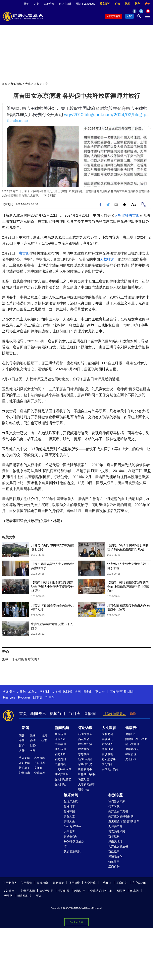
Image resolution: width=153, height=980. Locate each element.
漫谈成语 (107, 754)
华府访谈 (60, 764)
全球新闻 (60, 734)
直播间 (90, 713)
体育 (44, 741)
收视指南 (42, 883)
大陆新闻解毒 (86, 784)
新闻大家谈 (85, 734)
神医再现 (131, 754)
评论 (22, 746)
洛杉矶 (44, 692)
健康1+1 (130, 734)
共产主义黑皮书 (118, 846)
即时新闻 (25, 763)
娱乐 (44, 736)
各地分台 (49, 4)
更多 (39, 896)
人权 (37, 84)
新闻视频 (62, 728)
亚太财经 (60, 784)
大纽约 (21, 692)
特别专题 (116, 795)
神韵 (26, 4)
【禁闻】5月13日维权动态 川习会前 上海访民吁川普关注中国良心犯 (128, 587)
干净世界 (64, 891)
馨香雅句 (107, 749)
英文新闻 (105, 4)
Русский (24, 697)
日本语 (38, 697)
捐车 (137, 4)
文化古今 (107, 764)
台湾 (33, 741)
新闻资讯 (16, 84)
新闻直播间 (114, 16)
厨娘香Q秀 (70, 836)
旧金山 (87, 692)
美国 (22, 741)
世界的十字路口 (88, 774)
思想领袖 (84, 754)
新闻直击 (60, 754)
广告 (118, 4)
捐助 (127, 4)
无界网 (8, 896)
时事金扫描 (85, 744)
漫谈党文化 (115, 857)
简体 (69, 4)
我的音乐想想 (72, 851)
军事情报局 (85, 764)
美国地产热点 (110, 769)
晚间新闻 (60, 749)
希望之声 (80, 891)
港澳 (33, 736)
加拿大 (33, 692)
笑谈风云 (107, 739)
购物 (147, 4)
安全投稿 (90, 883)
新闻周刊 (60, 759)
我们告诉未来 (117, 801)
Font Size (134, 204)
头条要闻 (25, 758)
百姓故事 (114, 851)
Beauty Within (72, 826)
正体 (62, 4)
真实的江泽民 (117, 831)
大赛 (36, 4)
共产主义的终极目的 (121, 816)
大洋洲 (56, 692)
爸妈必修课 (109, 759)
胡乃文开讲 (132, 744)
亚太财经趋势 (63, 779)
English (129, 692)
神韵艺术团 (28, 891)
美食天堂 (69, 816)
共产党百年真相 (118, 811)
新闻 (25, 728)
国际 (22, 736)
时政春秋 (84, 749)
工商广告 (114, 867)
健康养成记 (132, 749)
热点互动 (84, 739)
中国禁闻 (60, 744)
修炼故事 (114, 862)
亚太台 (100, 692)
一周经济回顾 (63, 769)
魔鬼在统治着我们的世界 (124, 821)
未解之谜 (107, 734)
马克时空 (84, 779)
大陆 (28, 84)
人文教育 (109, 728)
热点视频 (40, 758)
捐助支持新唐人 (115, 714)
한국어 (50, 697)
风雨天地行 (115, 841)
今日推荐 (40, 763)
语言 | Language (86, 4)
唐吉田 (134, 215)
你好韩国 (69, 811)
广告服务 (106, 883)
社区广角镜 (62, 774)
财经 (33, 746)
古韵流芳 (107, 744)
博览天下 (25, 768)
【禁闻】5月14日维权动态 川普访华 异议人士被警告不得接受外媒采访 (53, 587)
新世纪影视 (24, 896)
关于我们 (26, 883)
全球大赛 (40, 773)
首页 (5, 84)
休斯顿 (68, 692)
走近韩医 (131, 759)
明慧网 (121, 891)
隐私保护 (58, 883)
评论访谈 (85, 728)
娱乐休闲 (71, 795)
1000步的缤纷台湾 (74, 844)
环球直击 (60, 739)
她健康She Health (136, 739)
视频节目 (57, 713)
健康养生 (132, 728)
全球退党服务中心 (101, 891)
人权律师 (122, 215)
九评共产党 (115, 826)
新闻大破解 (85, 759)
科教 (33, 751)
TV (130, 16)
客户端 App (139, 883)
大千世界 (69, 831)
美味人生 (69, 821)
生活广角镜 (71, 801)
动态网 (134, 891)
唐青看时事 (85, 769)
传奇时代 (114, 806)
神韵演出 (25, 773)
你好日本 (69, 806)
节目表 (75, 713)
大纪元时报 (47, 891)
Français (9, 697)
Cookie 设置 (76, 922)
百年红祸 (114, 836)
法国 (77, 692)
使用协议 (74, 883)
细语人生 (84, 789)
